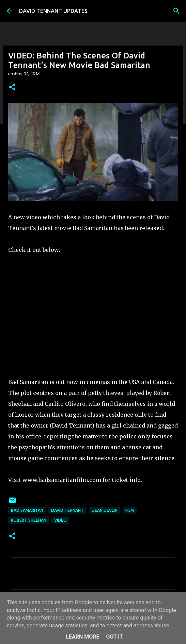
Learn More (82, 637)
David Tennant (67, 510)
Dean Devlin (105, 510)
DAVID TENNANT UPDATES (53, 11)
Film (130, 510)
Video (60, 520)
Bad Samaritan (27, 510)
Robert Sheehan (29, 520)
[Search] (176, 11)
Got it (114, 637)
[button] (12, 88)
